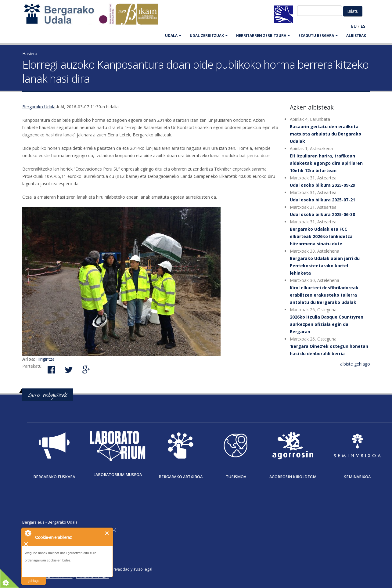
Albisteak (356, 36)
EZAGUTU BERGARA (318, 36)
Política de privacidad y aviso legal (122, 569)
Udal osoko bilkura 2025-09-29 (322, 185)
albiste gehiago (355, 364)
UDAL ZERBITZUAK (209, 36)
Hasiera (30, 54)
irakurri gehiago (33, 577)
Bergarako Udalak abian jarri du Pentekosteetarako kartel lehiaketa (325, 266)
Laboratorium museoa (118, 475)
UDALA (173, 36)
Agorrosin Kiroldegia (293, 477)
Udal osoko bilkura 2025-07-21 (322, 200)
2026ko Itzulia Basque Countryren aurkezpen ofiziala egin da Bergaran (327, 324)
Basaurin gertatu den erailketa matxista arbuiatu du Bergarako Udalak (325, 134)
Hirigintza (45, 359)
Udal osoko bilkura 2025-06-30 (322, 214)
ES (363, 26)
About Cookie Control (28, 533)
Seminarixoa (357, 477)
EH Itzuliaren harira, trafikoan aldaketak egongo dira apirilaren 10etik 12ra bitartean (326, 163)
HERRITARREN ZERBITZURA (263, 36)
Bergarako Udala (39, 107)
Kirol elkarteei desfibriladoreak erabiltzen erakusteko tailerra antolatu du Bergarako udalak (324, 295)
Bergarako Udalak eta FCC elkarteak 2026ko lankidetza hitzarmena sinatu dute (321, 236)
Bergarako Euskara (54, 477)
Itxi (107, 533)
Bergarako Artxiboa (181, 477)
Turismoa (236, 477)
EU (354, 26)
